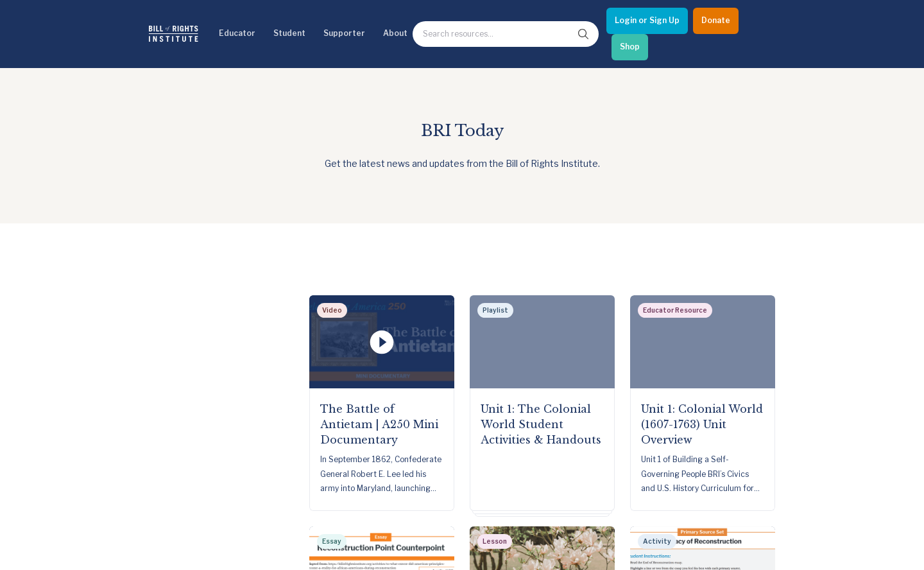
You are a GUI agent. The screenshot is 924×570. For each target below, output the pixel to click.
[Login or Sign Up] (647, 21)
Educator (237, 33)
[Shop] (630, 47)
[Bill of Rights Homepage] (174, 34)
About (395, 33)
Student (289, 33)
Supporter (344, 33)
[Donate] (716, 21)
